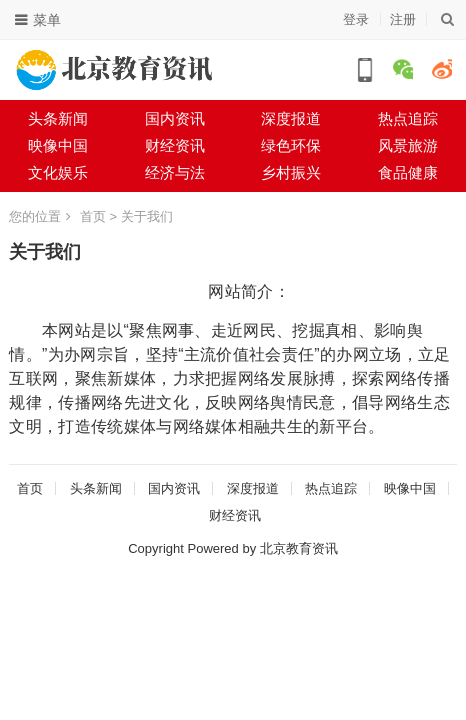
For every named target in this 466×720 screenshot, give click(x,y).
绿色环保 (291, 145)
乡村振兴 (291, 172)
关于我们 (147, 216)
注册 (403, 19)
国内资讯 (175, 118)
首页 (93, 216)
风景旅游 (408, 145)
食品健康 (408, 172)
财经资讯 (175, 145)
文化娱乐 (58, 172)
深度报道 (291, 118)
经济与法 (175, 172)
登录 (356, 19)
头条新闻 (58, 118)
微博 (442, 69)
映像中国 (58, 145)
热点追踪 (331, 488)
